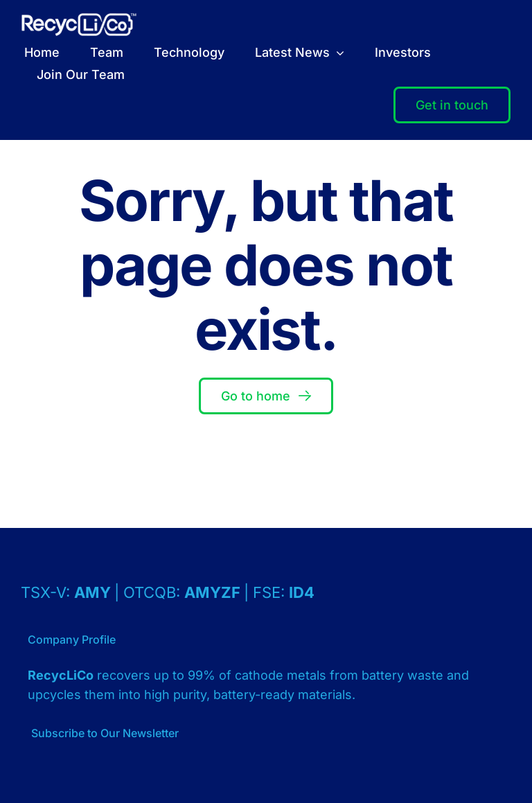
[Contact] (452, 105)
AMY (94, 592)
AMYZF (214, 592)
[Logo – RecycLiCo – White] (79, 19)
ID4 (302, 592)
